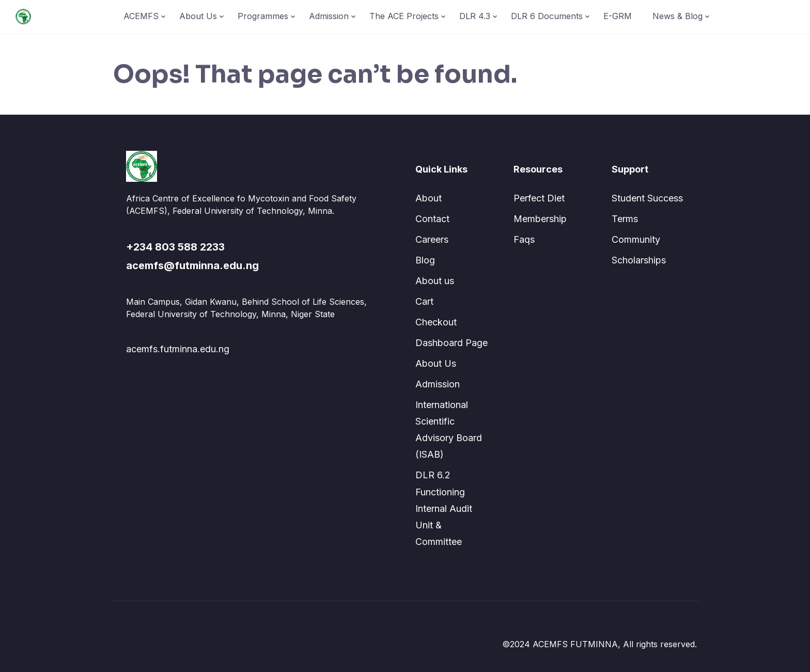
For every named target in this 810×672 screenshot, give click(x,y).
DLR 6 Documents (547, 16)
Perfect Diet (539, 198)
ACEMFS (141, 16)
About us (435, 281)
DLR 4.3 (475, 16)
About (429, 198)
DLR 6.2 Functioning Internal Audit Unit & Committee (444, 508)
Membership (540, 219)
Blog (425, 260)
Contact (432, 219)
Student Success (647, 198)
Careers (432, 239)
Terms (625, 219)
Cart (424, 301)
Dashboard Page (451, 343)
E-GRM (618, 16)
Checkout (436, 322)
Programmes (263, 16)
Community (636, 239)
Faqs (524, 239)
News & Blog (677, 16)
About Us (198, 16)
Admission (329, 16)
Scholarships (639, 260)
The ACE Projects (404, 16)
